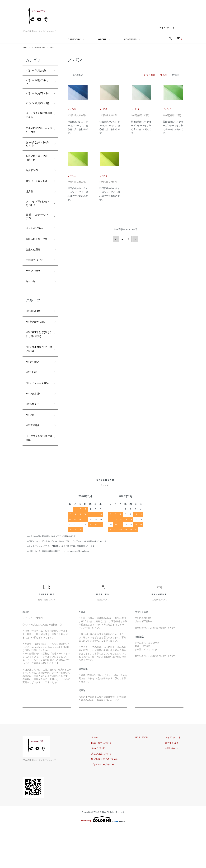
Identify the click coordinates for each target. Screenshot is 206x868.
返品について (106, 789)
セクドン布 (33, 176)
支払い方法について (109, 795)
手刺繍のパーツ (36, 281)
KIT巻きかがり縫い (38, 346)
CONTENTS (130, 39)
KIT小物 (31, 453)
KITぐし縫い (34, 402)
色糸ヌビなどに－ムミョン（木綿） (37, 133)
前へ (116, 239)
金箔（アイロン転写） (37, 190)
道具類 (30, 204)
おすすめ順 (150, 75)
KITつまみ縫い (35, 430)
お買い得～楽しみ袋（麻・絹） (37, 162)
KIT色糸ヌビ (34, 441)
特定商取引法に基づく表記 (112, 800)
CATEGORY (74, 39)
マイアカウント (167, 27)
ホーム (25, 47)
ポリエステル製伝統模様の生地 (37, 116)
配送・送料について (109, 784)
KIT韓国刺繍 (34, 464)
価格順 (164, 75)
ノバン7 (135, 109)
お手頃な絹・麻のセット (37, 148)
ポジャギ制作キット (37, 82)
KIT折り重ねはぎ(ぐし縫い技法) (39, 376)
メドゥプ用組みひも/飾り (37, 216)
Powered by (103, 860)
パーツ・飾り (34, 292)
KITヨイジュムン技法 (38, 416)
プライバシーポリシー (110, 805)
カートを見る (174, 784)
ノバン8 (103, 109)
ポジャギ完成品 (36, 242)
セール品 (32, 304)
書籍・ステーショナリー (37, 229)
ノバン (56, 47)
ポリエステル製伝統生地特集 (37, 478)
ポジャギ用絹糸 (36, 71)
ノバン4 (72, 176)
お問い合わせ (174, 789)
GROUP (102, 39)
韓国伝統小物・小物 (37, 256)
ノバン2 (103, 176)
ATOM (150, 778)
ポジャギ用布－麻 (37, 93)
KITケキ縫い (34, 390)
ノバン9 (72, 109)
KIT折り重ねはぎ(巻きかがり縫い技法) (39, 360)
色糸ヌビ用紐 (34, 269)
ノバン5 (167, 109)
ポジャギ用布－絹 (41, 47)
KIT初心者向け (35, 335)
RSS (143, 778)
